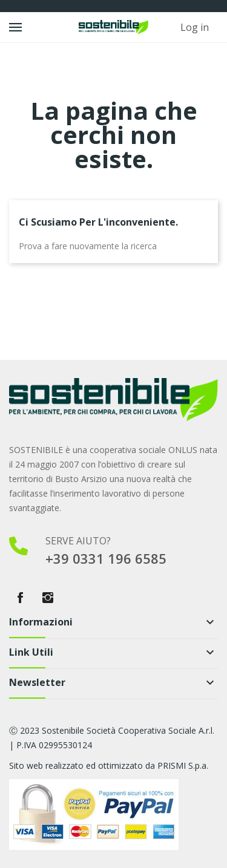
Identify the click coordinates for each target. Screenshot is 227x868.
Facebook (20, 598)
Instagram (48, 598)
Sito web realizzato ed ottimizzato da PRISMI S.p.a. (109, 765)
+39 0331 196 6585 (106, 558)
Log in (195, 27)
